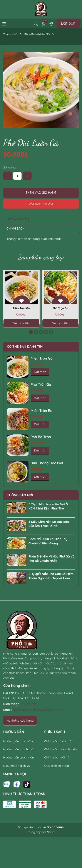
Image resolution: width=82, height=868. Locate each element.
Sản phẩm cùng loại (41, 257)
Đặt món (40, 372)
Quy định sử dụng (57, 766)
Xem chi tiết (21, 323)
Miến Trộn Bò (42, 411)
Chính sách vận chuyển (61, 749)
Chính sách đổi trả (57, 757)
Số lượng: (10, 167)
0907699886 (28, 704)
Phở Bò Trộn (41, 437)
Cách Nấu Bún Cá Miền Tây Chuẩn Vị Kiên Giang (48, 541)
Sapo (51, 832)
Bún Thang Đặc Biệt (47, 463)
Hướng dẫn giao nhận (19, 757)
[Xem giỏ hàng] (44, 23)
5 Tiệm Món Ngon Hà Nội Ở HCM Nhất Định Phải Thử (48, 506)
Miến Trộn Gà (21, 308)
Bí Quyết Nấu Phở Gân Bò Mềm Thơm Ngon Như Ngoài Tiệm (51, 576)
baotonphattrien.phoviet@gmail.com (39, 710)
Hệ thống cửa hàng (20, 720)
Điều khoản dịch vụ (17, 766)
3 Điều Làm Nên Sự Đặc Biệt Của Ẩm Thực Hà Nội (49, 524)
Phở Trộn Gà (60, 308)
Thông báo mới (20, 495)
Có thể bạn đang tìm (25, 346)
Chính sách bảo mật (58, 741)
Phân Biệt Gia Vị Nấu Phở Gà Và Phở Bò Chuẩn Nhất (52, 559)
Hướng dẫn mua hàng (19, 741)
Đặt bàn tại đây (41, 204)
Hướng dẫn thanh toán (19, 749)
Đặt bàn (68, 23)
